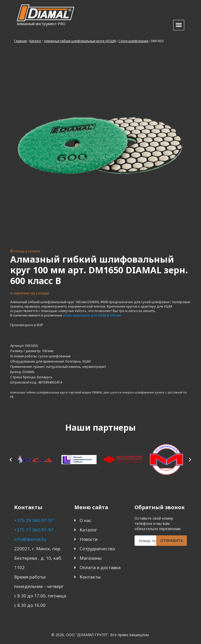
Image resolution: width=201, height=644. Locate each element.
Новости (89, 539)
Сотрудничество (97, 549)
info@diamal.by (30, 539)
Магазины (91, 558)
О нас (85, 520)
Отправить (172, 540)
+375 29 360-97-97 (34, 520)
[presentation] (11, 459)
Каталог (88, 530)
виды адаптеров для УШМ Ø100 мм (92, 315)
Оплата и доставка (100, 567)
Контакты (90, 577)
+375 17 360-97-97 (34, 530)
